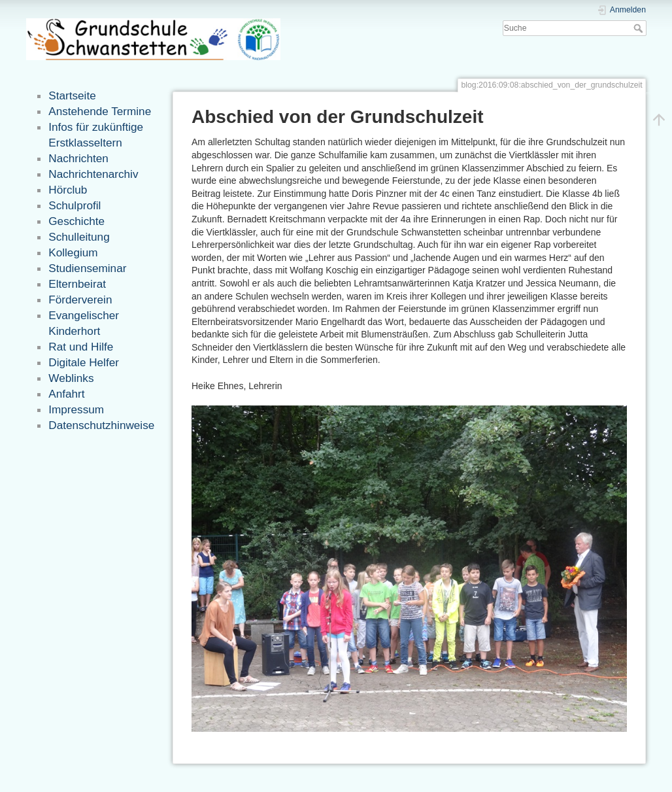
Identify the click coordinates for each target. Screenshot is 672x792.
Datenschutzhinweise (101, 425)
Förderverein (80, 300)
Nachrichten (78, 158)
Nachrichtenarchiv (93, 174)
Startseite (72, 95)
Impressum (76, 409)
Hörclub (68, 190)
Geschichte (76, 221)
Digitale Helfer (84, 362)
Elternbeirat (77, 284)
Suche (640, 28)
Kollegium (73, 252)
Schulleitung (79, 237)
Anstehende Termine (100, 111)
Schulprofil (75, 205)
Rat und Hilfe (81, 347)
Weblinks (71, 378)
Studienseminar (87, 268)
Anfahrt (66, 394)
